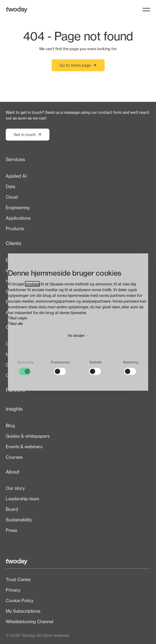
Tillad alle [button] (15, 323)
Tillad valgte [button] (18, 318)
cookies (33, 284)
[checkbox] (25, 368)
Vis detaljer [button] (78, 336)
